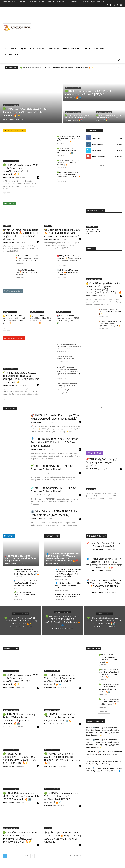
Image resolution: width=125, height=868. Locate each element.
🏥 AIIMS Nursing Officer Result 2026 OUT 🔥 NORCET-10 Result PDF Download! (68, 272)
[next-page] (8, 194)
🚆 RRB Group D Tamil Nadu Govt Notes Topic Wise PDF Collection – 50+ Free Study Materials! (55, 442)
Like (121, 138)
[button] (119, 60)
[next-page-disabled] (91, 239)
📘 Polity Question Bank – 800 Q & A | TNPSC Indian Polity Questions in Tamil (68, 585)
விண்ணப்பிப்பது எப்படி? (10, 369)
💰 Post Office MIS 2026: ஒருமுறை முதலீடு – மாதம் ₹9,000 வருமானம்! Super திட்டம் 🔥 (14, 319)
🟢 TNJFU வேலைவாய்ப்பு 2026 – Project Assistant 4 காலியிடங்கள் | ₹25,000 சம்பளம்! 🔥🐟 (69, 139)
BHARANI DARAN (91, 469)
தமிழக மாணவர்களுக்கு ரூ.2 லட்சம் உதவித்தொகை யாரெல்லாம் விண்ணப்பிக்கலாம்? (69, 347)
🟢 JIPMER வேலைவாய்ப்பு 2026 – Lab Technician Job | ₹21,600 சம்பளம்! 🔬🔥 (69, 163)
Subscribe (119, 156)
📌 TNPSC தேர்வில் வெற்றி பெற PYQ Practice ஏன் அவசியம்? (101, 462)
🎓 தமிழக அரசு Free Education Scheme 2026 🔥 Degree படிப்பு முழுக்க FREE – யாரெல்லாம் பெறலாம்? (21, 234)
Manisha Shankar (8, 177)
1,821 (26, 856)
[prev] (115, 68)
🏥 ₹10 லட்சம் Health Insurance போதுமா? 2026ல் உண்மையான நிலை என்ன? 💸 (68, 319)
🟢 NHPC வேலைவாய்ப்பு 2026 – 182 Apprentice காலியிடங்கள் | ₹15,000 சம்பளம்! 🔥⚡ (57, 68)
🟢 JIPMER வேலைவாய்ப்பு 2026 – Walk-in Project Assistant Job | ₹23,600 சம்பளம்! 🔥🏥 (69, 151)
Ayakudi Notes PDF (92, 227)
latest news (7, 226)
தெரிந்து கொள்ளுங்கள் (10, 312)
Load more (104, 712)
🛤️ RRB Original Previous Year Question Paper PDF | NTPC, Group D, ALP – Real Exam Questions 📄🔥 (26, 572)
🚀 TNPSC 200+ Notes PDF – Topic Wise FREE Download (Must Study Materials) (21, 558)
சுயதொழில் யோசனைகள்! (94, 279)
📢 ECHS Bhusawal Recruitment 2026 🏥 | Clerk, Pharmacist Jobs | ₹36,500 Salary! (104, 754)
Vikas (88, 727)
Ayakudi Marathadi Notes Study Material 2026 (93, 232)
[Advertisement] (77, 27)
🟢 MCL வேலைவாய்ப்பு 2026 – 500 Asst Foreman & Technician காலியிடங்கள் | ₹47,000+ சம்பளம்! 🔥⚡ (20, 837)
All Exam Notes (91, 489)
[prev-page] (4, 194)
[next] (119, 68)
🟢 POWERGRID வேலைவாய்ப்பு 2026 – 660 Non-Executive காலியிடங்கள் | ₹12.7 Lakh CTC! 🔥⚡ (20, 758)
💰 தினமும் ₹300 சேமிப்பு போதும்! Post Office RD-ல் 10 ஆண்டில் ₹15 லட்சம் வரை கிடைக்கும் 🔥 (42, 319)
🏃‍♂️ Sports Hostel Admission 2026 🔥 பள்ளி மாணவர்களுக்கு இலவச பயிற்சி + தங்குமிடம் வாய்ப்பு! (27, 258)
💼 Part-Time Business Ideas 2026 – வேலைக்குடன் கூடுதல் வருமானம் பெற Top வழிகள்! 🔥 (110, 323)
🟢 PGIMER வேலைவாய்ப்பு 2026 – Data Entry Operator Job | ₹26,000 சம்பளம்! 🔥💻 (21, 796)
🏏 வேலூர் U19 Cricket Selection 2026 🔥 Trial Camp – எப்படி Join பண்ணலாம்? (27, 272)
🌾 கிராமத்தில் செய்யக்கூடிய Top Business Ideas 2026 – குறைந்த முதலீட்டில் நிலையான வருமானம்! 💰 (21, 377)
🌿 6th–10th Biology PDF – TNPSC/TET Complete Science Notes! (24, 594)
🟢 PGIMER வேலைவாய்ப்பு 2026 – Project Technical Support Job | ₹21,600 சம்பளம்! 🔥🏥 (62, 758)
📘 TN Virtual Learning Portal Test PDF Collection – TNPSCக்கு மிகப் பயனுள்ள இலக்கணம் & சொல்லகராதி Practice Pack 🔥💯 (62, 557)
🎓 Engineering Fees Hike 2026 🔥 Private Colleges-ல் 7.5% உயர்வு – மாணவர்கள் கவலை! (62, 233)
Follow (119, 144)
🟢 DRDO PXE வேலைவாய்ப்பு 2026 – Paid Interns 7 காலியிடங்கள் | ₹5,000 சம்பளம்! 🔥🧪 (62, 798)
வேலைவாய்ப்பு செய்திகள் (11, 105)
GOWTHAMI (90, 752)
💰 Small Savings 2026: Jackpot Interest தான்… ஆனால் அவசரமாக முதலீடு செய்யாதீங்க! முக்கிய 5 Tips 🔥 (104, 288)
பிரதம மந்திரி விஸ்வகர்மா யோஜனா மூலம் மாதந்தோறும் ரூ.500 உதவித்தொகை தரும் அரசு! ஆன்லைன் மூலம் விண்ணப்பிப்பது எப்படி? (69, 372)
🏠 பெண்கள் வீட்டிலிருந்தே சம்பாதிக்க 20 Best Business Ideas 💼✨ (110, 312)
